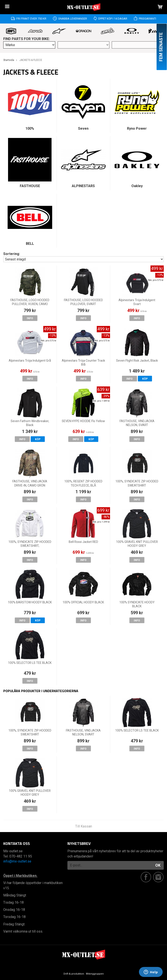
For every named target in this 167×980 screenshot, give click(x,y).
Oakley (137, 186)
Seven (83, 128)
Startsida (9, 60)
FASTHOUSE (30, 186)
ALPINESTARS (83, 186)
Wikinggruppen (95, 974)
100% (30, 128)
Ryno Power (137, 128)
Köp (145, 379)
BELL (30, 244)
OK (158, 865)
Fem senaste (161, 47)
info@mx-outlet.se (17, 861)
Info (30, 318)
